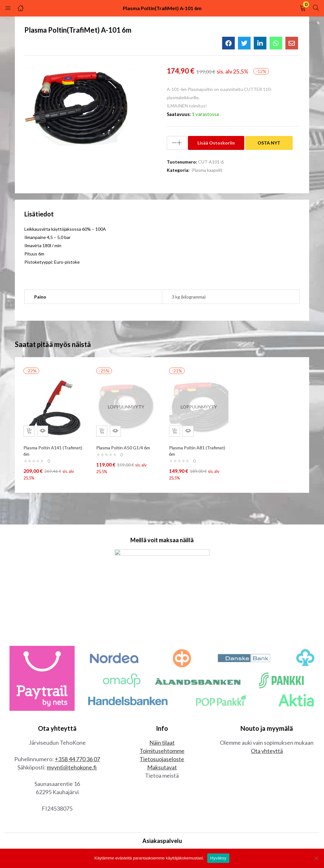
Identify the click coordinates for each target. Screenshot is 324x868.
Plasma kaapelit (207, 170)
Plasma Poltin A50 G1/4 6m (125, 444)
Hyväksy (218, 858)
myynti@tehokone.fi (72, 769)
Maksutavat (162, 769)
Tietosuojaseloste (162, 761)
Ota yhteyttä (267, 752)
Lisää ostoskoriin (216, 143)
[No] (316, 858)
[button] (303, 8)
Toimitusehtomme (162, 752)
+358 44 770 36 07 (77, 761)
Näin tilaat (162, 744)
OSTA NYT (269, 143)
